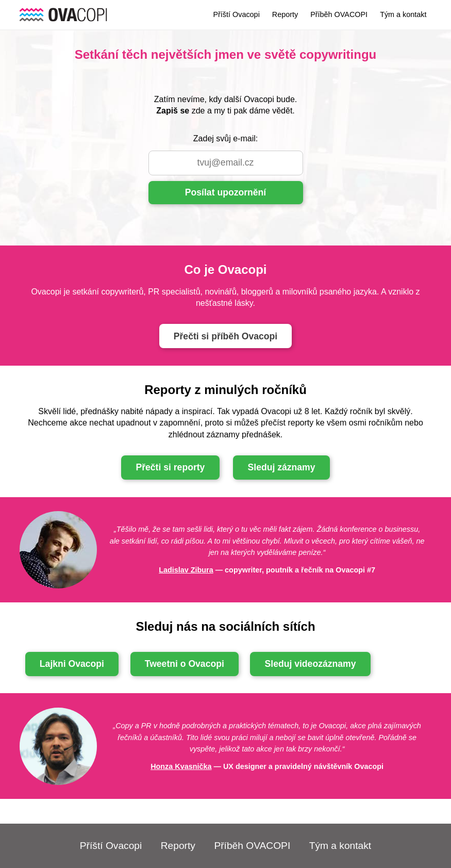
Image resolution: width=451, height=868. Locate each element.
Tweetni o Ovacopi (185, 664)
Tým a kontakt (403, 14)
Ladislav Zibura (186, 570)
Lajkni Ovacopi (72, 664)
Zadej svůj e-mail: (225, 138)
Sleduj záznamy (282, 467)
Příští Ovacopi (236, 14)
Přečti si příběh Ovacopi (225, 336)
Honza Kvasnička (181, 766)
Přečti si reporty (170, 467)
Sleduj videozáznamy (311, 664)
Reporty (285, 14)
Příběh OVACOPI (339, 14)
